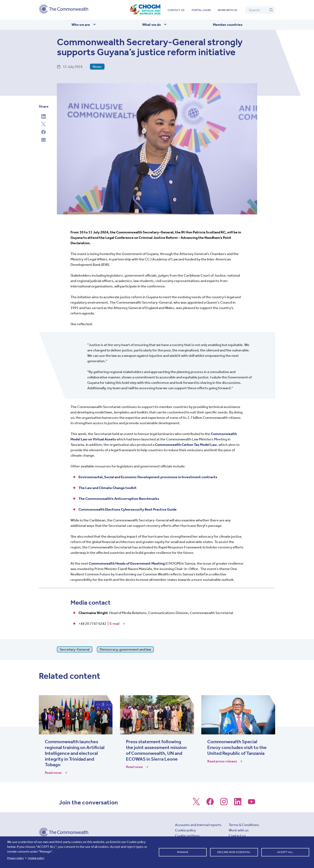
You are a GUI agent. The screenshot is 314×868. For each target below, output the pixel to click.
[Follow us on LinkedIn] (238, 804)
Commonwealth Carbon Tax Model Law (186, 445)
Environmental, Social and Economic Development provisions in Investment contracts (148, 477)
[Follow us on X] (196, 804)
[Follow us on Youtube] (252, 804)
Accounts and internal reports (198, 825)
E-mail (114, 624)
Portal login (201, 10)
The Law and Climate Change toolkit (108, 488)
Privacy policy (16, 858)
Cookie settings (187, 836)
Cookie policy (185, 830)
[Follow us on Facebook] (210, 804)
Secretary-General (75, 649)
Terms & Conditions (244, 825)
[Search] (260, 10)
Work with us (227, 10)
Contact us (176, 10)
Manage (183, 852)
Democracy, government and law (125, 649)
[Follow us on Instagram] (224, 804)
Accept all (285, 852)
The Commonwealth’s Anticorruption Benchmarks (119, 499)
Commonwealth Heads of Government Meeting (127, 563)
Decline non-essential (234, 852)
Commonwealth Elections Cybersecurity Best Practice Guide (128, 509)
